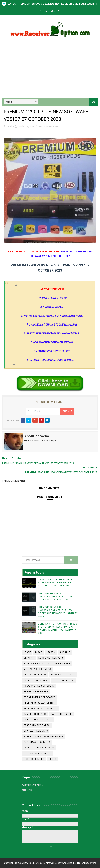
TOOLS (52, 759)
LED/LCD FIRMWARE (59, 664)
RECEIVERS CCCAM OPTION (40, 703)
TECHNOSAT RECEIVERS (38, 753)
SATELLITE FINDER (61, 714)
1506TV (51, 652)
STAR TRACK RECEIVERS (38, 720)
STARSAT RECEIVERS (36, 731)
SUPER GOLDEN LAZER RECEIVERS (44, 737)
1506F (27, 652)
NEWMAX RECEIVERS (63, 675)
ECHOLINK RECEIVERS (51, 658)
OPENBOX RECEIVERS (36, 680)
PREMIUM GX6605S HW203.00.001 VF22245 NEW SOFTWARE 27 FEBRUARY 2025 (57, 596)
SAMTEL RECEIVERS (35, 714)
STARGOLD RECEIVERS (37, 725)
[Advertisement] (50, 69)
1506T (39, 652)
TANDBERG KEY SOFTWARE (39, 748)
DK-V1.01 (29, 658)
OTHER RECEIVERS (64, 680)
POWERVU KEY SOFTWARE (39, 686)
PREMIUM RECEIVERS (49, 126)
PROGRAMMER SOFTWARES (39, 697)
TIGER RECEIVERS (34, 759)
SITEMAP (27, 790)
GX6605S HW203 (33, 664)
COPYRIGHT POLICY (32, 785)
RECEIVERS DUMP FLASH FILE (41, 708)
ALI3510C (65, 652)
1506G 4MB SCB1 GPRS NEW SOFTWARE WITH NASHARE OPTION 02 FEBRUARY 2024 (55, 583)
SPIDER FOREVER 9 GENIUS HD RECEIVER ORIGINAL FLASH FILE (60, 4)
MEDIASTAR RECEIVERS (37, 669)
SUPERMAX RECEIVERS (37, 742)
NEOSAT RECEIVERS (35, 675)
